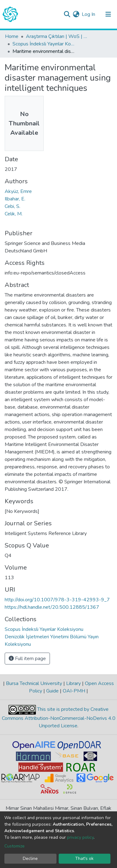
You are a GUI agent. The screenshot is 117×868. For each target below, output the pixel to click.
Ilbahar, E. (15, 199)
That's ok (84, 859)
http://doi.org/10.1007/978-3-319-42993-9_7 (57, 600)
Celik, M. (14, 214)
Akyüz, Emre (18, 191)
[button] (76, 14)
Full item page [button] (27, 659)
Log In (89, 14)
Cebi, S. (12, 206)
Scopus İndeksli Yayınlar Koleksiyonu (44, 44)
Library (73, 683)
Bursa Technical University (34, 683)
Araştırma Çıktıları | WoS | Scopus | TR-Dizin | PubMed (57, 36)
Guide (52, 691)
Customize (15, 846)
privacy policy (80, 837)
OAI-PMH (74, 691)
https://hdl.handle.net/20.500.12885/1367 (52, 607)
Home (12, 36)
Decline (30, 859)
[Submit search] (67, 14)
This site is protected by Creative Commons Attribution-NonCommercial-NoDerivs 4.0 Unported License (59, 718)
